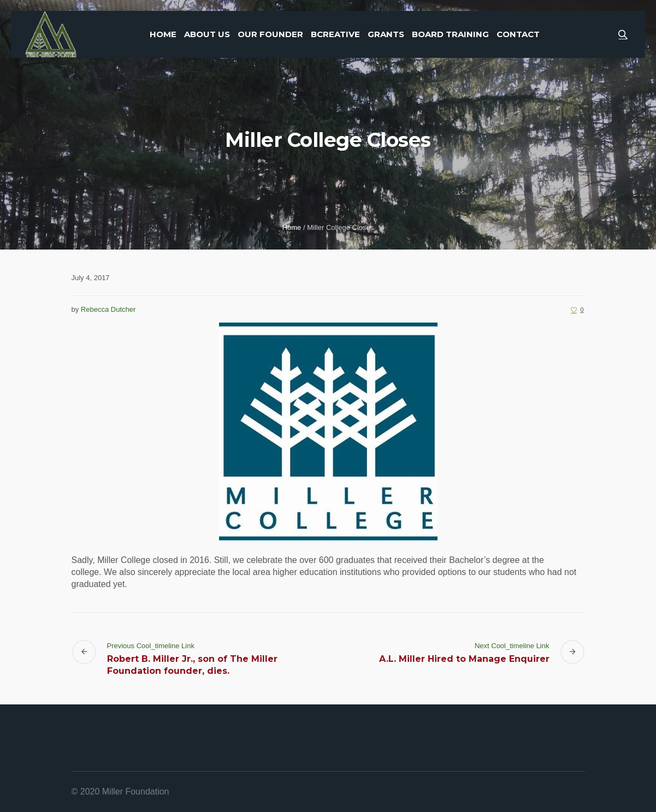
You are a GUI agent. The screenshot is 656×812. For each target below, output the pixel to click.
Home (292, 227)
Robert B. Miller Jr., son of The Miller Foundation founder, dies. (192, 665)
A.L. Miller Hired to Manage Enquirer (464, 659)
